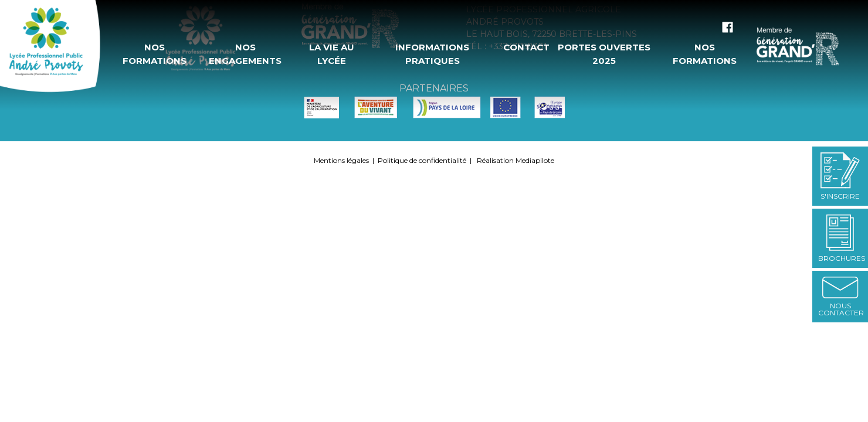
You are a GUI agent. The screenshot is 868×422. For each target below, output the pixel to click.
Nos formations (155, 54)
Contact (525, 47)
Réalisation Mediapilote (516, 160)
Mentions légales (341, 160)
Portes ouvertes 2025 (604, 54)
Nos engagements (245, 54)
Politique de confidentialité (422, 160)
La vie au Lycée (332, 54)
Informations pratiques (432, 54)
